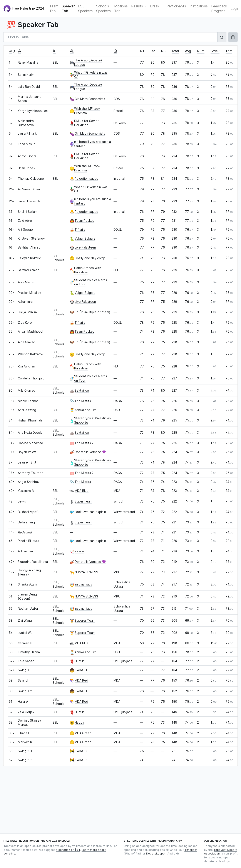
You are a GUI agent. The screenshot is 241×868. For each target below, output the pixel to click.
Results (138, 6)
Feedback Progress (219, 8)
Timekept (191, 850)
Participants (176, 6)
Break (155, 6)
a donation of (68, 850)
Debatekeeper (156, 854)
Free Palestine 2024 (24, 9)
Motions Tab (121, 8)
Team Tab (54, 8)
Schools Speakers (103, 8)
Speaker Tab (68, 8)
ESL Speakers (85, 8)
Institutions (199, 6)
